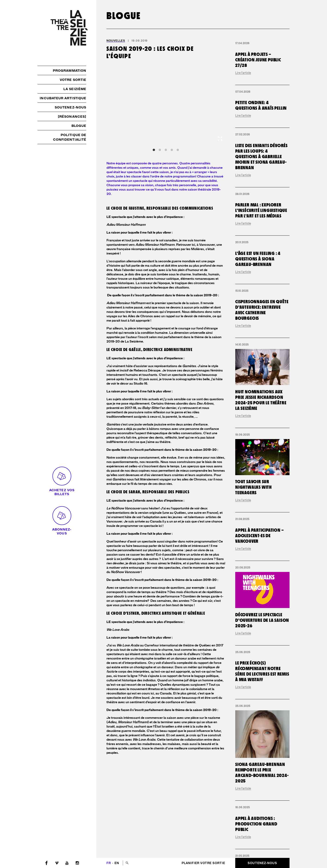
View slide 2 (160, 150)
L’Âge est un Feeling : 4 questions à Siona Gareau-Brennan (258, 438)
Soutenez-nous (70, 107)
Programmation (70, 71)
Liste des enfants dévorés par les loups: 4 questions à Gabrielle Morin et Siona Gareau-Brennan (261, 264)
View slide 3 (166, 150)
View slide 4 (172, 150)
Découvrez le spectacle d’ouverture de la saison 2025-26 (262, 838)
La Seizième (75, 89)
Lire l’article (243, 108)
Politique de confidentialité (70, 137)
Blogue (79, 126)
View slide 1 (154, 150)
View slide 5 (178, 150)
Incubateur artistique (63, 98)
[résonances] (72, 117)
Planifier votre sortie (203, 863)
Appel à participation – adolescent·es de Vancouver (259, 754)
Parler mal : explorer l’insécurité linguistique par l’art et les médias (261, 354)
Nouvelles (116, 41)
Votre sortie (73, 80)
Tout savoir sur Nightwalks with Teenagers (254, 705)
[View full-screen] (220, 139)
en (117, 863)
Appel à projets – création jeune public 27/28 (258, 95)
